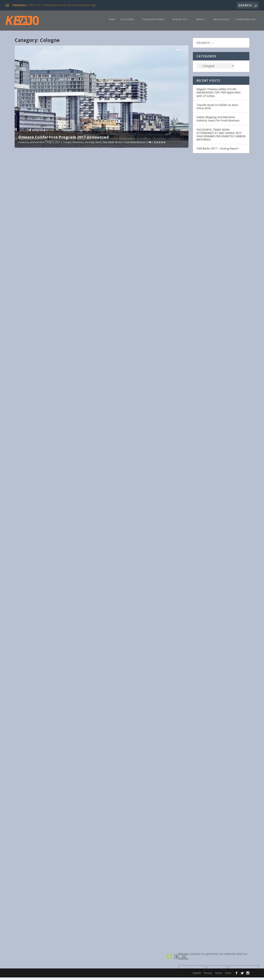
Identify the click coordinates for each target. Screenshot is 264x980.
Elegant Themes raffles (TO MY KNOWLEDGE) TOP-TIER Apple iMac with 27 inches (219, 95)
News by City (180, 22)
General (32, 738)
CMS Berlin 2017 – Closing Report (218, 151)
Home (112, 22)
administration (37, 145)
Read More (30, 269)
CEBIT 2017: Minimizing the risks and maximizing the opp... (63, 5)
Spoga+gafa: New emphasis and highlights (141, 341)
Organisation (35, 347)
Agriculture (148, 347)
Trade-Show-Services (134, 145)
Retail (111, 145)
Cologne (67, 145)
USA (125, 224)
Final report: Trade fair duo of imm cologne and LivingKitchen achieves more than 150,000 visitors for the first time (145, 880)
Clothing (67, 343)
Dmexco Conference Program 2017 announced (64, 140)
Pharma (47, 347)
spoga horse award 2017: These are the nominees (57, 338)
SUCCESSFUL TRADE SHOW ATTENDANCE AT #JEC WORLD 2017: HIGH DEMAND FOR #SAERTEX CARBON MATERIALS (221, 137)
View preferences (243, 970)
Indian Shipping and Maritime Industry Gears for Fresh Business (218, 121)
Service (119, 145)
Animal (58, 343)
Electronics (78, 145)
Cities (64, 608)
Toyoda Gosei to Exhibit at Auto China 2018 (217, 109)
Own (105, 145)
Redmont (177, 220)
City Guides (127, 22)
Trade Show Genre (153, 22)
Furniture (87, 343)
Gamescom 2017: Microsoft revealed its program (145, 211)
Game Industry (136, 220)
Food (78, 474)
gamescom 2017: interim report (43, 729)
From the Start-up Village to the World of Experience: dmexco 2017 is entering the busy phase (143, 475)
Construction (114, 350)
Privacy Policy (222, 22)
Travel (170, 489)
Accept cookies (192, 970)
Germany (90, 145)
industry (122, 489)
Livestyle (23, 347)
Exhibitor (112, 220)
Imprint (200, 22)
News (98, 145)
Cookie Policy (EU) (246, 22)
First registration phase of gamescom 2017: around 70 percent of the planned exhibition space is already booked (142, 745)
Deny (217, 970)
